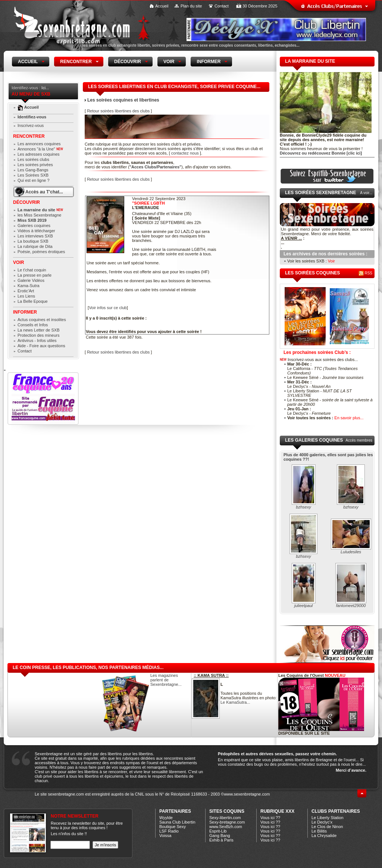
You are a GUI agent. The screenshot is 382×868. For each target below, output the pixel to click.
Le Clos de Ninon (327, 827)
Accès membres (359, 440)
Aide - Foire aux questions (41, 346)
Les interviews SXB (35, 236)
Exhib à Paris (221, 840)
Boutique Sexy (173, 827)
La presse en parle (35, 275)
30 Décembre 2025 (260, 6)
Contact (222, 6)
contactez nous (185, 153)
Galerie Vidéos (31, 280)
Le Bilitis (319, 831)
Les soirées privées (35, 165)
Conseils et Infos (33, 325)
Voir (18, 262)
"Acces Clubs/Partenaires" (155, 167)
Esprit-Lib (218, 831)
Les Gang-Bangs (33, 170)
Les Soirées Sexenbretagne (320, 193)
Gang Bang (220, 836)
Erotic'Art (26, 291)
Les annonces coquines (39, 144)
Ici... (45, 88)
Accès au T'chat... (44, 192)
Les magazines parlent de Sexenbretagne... (166, 680)
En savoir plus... (349, 418)
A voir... (366, 193)
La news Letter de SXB (39, 330)
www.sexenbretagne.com (247, 794)
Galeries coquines (34, 225)
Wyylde (166, 818)
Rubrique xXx (277, 811)
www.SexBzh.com (226, 827)
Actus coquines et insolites (42, 320)
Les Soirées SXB (33, 175)
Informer (25, 312)
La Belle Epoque (33, 301)
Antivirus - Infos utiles (37, 340)
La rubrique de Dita (35, 246)
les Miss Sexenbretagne (39, 215)
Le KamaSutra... (235, 702)
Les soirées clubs (33, 159)
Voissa (165, 836)
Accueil (162, 6)
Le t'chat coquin (32, 270)
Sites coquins (227, 811)
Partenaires (175, 811)
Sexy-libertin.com (225, 818)
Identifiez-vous (32, 117)
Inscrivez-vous (31, 125)
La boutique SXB (33, 241)
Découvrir (26, 202)
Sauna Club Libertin (177, 822)
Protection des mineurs (39, 335)
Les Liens (26, 296)
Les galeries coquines (314, 440)
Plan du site (191, 6)
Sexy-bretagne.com (227, 822)
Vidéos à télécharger (36, 231)
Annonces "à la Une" (40, 149)
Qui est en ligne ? (34, 180)
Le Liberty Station (328, 818)
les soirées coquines (312, 273)
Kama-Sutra (29, 286)
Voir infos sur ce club (108, 308)
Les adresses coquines (39, 154)
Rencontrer (29, 136)
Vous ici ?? (270, 818)
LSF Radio (169, 831)
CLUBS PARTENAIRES (336, 811)
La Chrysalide (324, 836)
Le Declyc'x (322, 822)
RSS (365, 273)
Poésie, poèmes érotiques (41, 252)
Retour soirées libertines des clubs (118, 111)
